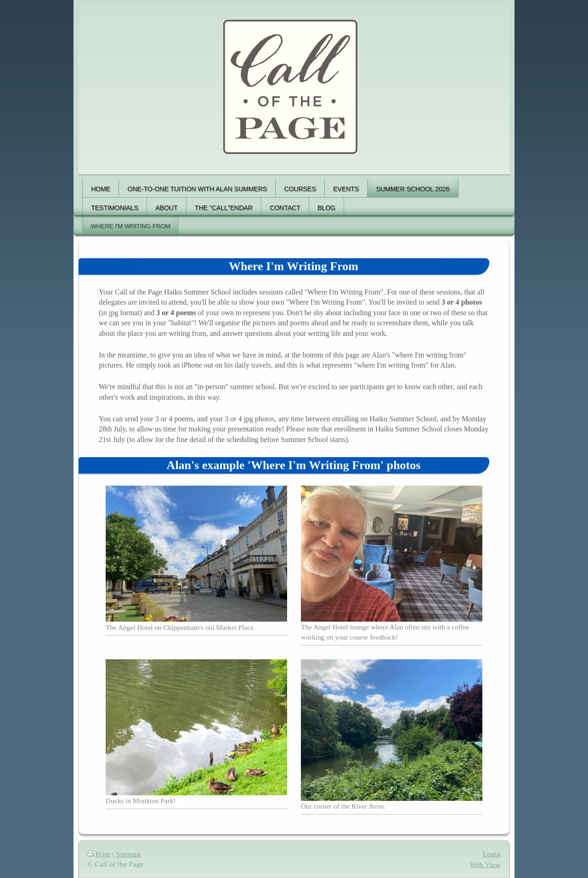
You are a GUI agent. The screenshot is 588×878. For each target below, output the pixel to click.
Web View (486, 864)
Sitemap (128, 854)
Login (492, 854)
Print (99, 854)
